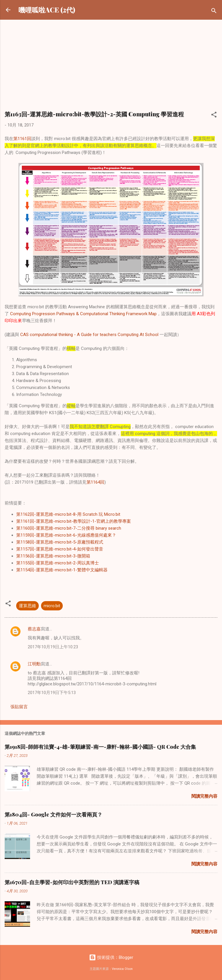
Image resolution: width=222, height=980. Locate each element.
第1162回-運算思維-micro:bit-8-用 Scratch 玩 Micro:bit (68, 514)
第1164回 (95, 482)
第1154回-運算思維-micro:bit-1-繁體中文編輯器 (62, 570)
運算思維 (27, 606)
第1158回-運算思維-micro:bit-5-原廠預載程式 (60, 542)
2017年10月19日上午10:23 (53, 647)
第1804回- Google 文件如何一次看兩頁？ (53, 814)
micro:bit (52, 606)
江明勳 (34, 664)
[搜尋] (214, 12)
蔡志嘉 (34, 629)
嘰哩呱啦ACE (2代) (47, 10)
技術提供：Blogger (111, 957)
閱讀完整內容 (204, 796)
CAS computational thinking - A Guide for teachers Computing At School (89, 335)
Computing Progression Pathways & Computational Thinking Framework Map (83, 314)
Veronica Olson (122, 969)
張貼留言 (19, 707)
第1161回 (22, 139)
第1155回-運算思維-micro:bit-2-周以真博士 (58, 563)
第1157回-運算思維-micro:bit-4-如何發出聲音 (60, 549)
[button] (214, 116)
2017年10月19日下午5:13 (52, 693)
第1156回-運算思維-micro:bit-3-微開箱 (53, 556)
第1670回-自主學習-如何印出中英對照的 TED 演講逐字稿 (72, 882)
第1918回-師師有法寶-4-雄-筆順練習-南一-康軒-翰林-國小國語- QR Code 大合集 (100, 747)
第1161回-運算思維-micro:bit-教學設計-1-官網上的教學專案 (74, 521)
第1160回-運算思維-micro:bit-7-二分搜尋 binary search (69, 528)
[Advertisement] (111, 68)
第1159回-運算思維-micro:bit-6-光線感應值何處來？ (66, 535)
